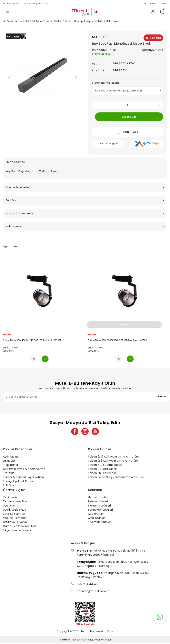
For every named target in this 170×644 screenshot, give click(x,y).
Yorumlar (85, 213)
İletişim (164, 4)
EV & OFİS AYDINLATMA (31, 21)
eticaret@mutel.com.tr (36, 4)
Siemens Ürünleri (99, 506)
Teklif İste (153, 38)
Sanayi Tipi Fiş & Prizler (18, 482)
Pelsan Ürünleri (98, 502)
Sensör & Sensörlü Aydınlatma (23, 478)
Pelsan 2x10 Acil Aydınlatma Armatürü (114, 457)
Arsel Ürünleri (97, 518)
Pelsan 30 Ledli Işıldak (102, 474)
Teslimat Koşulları (15, 502)
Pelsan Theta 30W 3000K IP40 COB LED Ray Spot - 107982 (121, 340)
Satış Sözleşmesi (14, 514)
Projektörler (11, 465)
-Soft (63, 640)
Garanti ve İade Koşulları (19, 527)
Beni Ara (85, 200)
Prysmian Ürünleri (100, 523)
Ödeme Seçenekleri (85, 187)
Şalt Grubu (10, 486)
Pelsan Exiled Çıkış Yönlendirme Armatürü (116, 478)
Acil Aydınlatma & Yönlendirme (24, 469)
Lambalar (9, 461)
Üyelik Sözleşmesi (15, 510)
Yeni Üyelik (10, 498)
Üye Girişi (9, 506)
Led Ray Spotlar (54, 21)
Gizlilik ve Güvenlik (15, 523)
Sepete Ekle (129, 117)
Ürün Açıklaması (85, 162)
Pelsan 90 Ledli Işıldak (102, 469)
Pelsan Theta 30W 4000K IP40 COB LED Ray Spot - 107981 (35, 340)
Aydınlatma (11, 457)
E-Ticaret (73, 640)
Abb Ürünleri (96, 514)
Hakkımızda (149, 4)
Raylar (68, 21)
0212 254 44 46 (10, 4)
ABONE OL (162, 397)
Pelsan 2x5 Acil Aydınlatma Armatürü (113, 461)
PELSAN (10, 335)
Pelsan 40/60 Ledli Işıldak (105, 465)
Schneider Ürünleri (100, 510)
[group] (43, 74)
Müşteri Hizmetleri (15, 518)
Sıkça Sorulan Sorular (17, 531)
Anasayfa (10, 21)
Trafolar (8, 474)
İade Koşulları (85, 226)
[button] (42, 121)
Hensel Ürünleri (98, 498)
